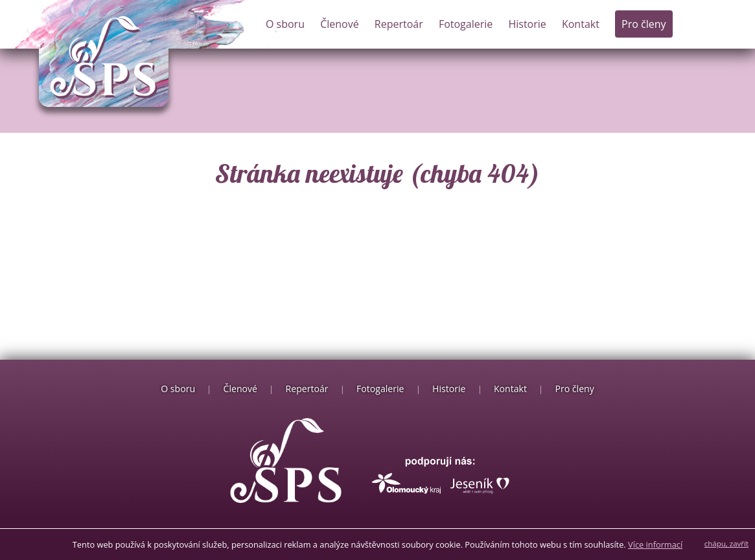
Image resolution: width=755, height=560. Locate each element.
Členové (340, 24)
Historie (527, 24)
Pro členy (644, 24)
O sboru (285, 24)
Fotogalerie (466, 24)
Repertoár (399, 24)
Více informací (655, 544)
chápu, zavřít (726, 543)
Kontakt (581, 24)
